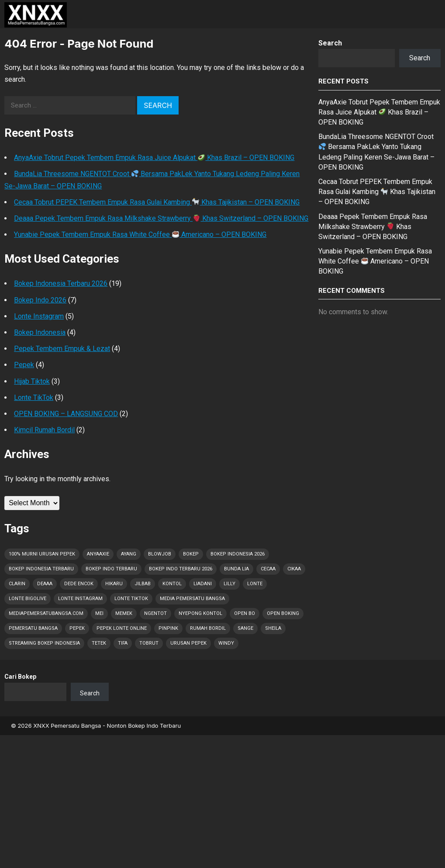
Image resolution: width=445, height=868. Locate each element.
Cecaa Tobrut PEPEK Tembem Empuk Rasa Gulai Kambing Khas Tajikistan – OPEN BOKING (157, 202)
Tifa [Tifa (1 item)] (123, 643)
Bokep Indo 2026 (40, 300)
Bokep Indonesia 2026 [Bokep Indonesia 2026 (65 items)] (238, 554)
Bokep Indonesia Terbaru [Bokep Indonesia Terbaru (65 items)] (41, 569)
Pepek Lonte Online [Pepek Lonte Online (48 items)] (122, 628)
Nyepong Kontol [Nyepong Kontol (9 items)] (200, 613)
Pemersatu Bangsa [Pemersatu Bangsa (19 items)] (33, 628)
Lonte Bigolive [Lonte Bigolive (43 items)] (28, 599)
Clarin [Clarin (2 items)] (17, 584)
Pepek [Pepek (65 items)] (77, 628)
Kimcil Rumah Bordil (44, 430)
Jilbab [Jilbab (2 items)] (143, 584)
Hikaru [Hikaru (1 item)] (114, 584)
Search (330, 43)
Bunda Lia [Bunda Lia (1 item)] (236, 569)
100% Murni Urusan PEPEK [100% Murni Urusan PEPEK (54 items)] (42, 554)
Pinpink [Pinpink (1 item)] (168, 628)
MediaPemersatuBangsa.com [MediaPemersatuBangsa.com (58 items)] (46, 613)
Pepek (24, 365)
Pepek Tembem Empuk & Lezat (62, 349)
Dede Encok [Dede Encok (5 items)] (79, 584)
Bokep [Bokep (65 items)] (191, 554)
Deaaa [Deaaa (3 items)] (45, 584)
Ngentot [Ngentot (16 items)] (155, 613)
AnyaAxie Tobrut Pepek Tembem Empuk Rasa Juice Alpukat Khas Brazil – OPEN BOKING (154, 158)
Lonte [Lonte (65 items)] (255, 584)
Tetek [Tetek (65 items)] (99, 643)
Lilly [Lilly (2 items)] (229, 584)
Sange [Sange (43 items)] (245, 628)
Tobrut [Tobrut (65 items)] (149, 643)
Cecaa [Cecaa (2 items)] (268, 569)
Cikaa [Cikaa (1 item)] (294, 569)
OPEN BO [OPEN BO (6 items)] (245, 613)
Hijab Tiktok (32, 381)
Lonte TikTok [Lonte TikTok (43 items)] (131, 599)
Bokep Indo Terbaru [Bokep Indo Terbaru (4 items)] (111, 569)
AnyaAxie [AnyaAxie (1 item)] (98, 554)
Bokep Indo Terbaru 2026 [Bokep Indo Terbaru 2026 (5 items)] (181, 569)
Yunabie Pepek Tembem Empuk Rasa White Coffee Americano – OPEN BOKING (140, 234)
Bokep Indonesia (40, 332)
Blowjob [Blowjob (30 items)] (160, 554)
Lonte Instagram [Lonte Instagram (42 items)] (80, 599)
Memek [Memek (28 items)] (124, 613)
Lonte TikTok (34, 398)
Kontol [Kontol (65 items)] (172, 584)
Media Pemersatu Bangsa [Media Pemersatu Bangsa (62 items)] (192, 599)
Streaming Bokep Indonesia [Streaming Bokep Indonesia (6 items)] (44, 643)
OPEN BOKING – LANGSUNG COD (66, 414)
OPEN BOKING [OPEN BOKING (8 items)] (283, 613)
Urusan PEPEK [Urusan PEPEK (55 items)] (188, 643)
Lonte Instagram (39, 316)
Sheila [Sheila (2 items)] (273, 628)
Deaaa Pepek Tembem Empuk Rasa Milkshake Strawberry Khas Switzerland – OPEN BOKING (161, 218)
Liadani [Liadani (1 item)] (203, 584)
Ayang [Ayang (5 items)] (129, 554)
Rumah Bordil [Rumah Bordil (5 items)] (208, 628)
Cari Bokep (20, 677)
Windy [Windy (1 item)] (226, 643)
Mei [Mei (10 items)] (99, 613)
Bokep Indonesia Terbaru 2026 (61, 283)
